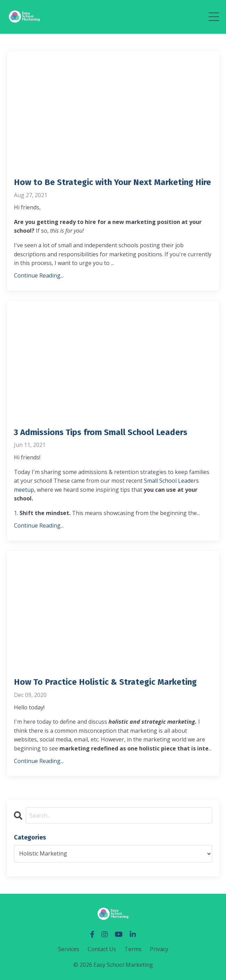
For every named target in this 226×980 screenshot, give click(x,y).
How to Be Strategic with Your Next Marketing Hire (112, 182)
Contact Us (102, 949)
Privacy (159, 949)
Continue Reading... (39, 275)
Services (69, 949)
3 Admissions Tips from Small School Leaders (101, 432)
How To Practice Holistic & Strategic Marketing (105, 682)
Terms (133, 949)
